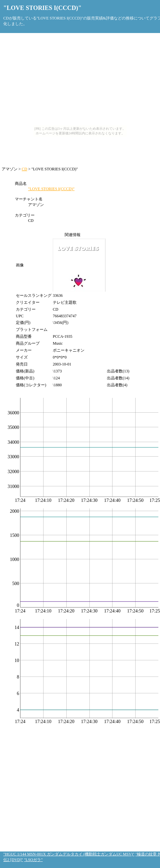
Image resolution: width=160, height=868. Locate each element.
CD (25, 169)
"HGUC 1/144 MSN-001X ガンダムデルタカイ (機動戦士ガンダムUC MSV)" (69, 854)
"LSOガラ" (33, 860)
